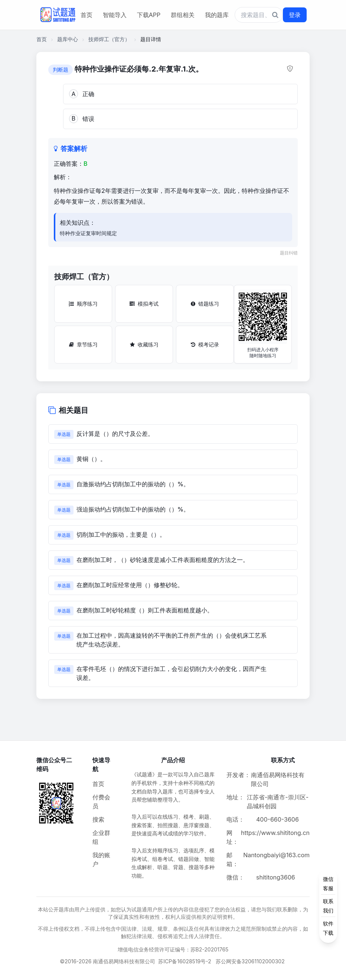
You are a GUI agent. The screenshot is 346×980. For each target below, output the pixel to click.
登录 (295, 15)
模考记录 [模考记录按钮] (205, 344)
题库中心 (68, 39)
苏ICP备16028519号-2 (185, 961)
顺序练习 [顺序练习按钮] (83, 304)
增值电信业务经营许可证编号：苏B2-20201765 (173, 949)
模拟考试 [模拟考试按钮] (144, 304)
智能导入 (115, 15)
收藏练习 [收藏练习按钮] (144, 344)
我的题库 (217, 15)
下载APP (149, 15)
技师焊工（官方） (109, 39)
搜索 (98, 819)
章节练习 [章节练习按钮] (83, 344)
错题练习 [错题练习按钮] (205, 304)
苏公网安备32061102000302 (250, 961)
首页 (86, 15)
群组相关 (183, 15)
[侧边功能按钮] (328, 906)
